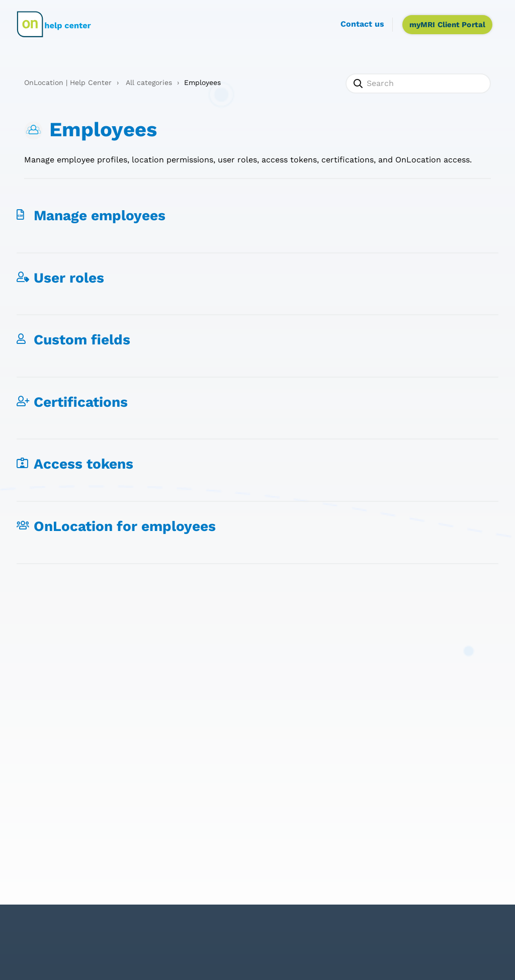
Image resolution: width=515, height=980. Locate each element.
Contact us (362, 24)
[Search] (418, 83)
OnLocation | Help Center (68, 82)
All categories (149, 82)
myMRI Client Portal (447, 25)
